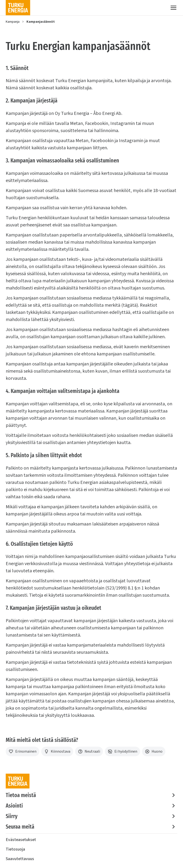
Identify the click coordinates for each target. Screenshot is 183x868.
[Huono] (154, 751)
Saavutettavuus (20, 859)
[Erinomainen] (23, 751)
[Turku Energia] (18, 8)
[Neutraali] (89, 751)
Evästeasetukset (21, 840)
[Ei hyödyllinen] (122, 751)
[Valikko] (173, 8)
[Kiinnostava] (57, 751)
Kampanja (13, 22)
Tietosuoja (15, 849)
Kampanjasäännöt (41, 22)
